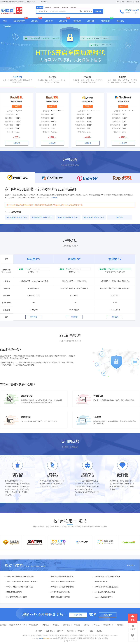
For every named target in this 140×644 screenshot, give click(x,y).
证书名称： (11, 111)
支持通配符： (10, 118)
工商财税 (7, 26)
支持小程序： (10, 128)
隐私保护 (81, 631)
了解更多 (54, 198)
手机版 (91, 631)
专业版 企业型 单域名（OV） (17, 217)
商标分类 (49, 21)
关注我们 (45, 2)
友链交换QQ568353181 (17, 625)
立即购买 (17, 143)
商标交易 (48, 8)
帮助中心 (60, 631)
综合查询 (43, 11)
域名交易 (73, 8)
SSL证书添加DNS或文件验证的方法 (107, 577)
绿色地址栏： (10, 121)
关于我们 (39, 631)
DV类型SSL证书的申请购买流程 (62, 587)
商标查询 (40, 8)
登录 (118, 2)
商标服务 (91, 21)
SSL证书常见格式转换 (14, 592)
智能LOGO (106, 21)
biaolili (41, 638)
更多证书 (120, 217)
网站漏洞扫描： (9, 125)
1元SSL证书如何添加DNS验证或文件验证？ (22, 582)
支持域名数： (10, 114)
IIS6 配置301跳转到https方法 (105, 592)
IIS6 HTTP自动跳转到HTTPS (17, 597)
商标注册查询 (34, 625)
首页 (5, 21)
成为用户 (108, 615)
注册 (123, 2)
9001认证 (96, 625)
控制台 (137, 2)
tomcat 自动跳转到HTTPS (103, 597)
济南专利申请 (108, 625)
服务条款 (50, 631)
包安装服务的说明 (101, 582)
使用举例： (11, 132)
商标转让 (35, 21)
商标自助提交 (19, 21)
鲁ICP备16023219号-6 (70, 641)
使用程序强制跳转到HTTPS (60, 597)
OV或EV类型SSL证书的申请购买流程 (20, 587)
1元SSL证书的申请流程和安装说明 (63, 582)
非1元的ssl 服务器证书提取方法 (62, 577)
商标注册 (46, 625)
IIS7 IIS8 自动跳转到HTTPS (60, 592)
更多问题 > (131, 565)
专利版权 (77, 21)
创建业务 (78, 615)
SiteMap (100, 631)
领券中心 (129, 2)
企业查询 (57, 8)
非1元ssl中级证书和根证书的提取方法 (20, 577)
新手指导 (70, 631)
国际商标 (120, 21)
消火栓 (87, 625)
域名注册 (65, 8)
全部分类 (88, 11)
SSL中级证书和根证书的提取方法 (107, 587)
